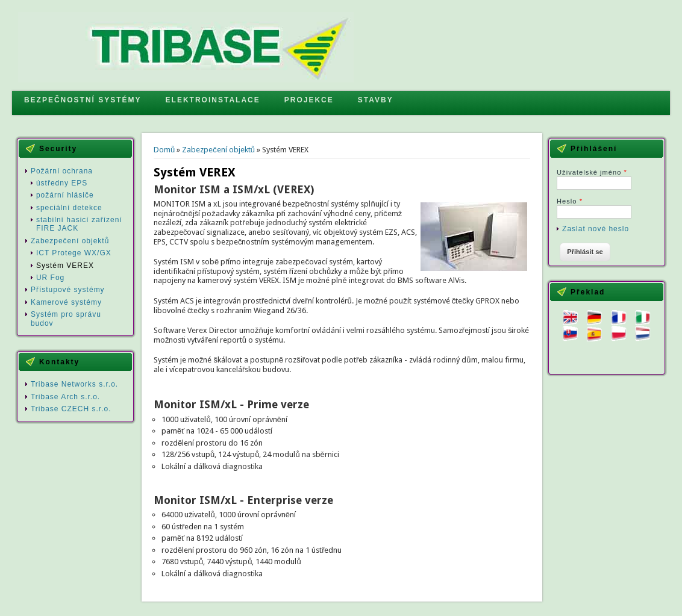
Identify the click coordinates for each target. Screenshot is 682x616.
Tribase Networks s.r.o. (74, 384)
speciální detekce (69, 208)
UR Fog (50, 278)
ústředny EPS (62, 183)
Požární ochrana (62, 171)
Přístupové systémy (68, 290)
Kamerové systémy (66, 302)
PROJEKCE (309, 100)
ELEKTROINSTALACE (213, 100)
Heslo (570, 201)
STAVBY (376, 100)
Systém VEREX (65, 266)
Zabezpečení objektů (218, 150)
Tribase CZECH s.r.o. (71, 409)
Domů (164, 150)
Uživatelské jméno (592, 172)
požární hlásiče (65, 195)
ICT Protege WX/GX (74, 253)
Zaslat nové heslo (596, 229)
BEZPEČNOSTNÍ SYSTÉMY (83, 100)
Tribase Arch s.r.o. (65, 397)
